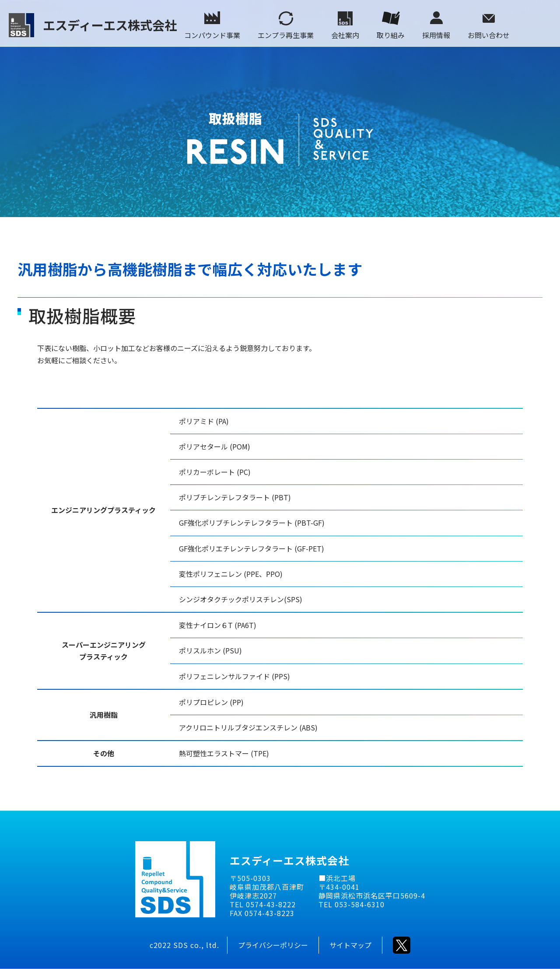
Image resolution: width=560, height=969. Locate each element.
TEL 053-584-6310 (352, 904)
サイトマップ (350, 945)
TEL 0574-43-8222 (263, 904)
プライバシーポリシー (273, 945)
